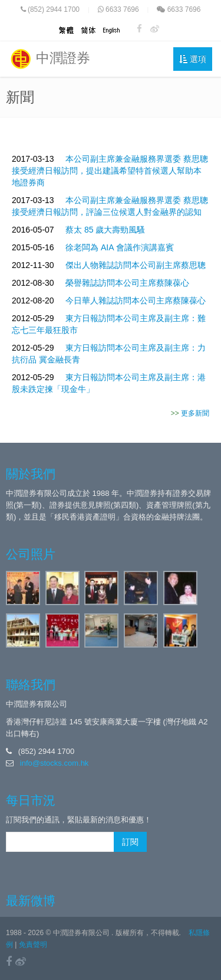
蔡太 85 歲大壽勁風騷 (105, 230)
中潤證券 (50, 59)
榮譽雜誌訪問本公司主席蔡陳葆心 (127, 283)
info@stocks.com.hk (55, 763)
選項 (193, 59)
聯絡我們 (31, 685)
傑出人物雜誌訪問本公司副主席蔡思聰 (136, 265)
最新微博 (31, 901)
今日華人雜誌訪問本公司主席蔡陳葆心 (136, 300)
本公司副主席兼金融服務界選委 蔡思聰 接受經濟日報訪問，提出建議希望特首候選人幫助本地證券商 (110, 171)
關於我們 (31, 474)
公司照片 (31, 554)
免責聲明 (33, 945)
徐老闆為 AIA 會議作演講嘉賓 (120, 247)
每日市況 (31, 800)
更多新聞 (195, 413)
